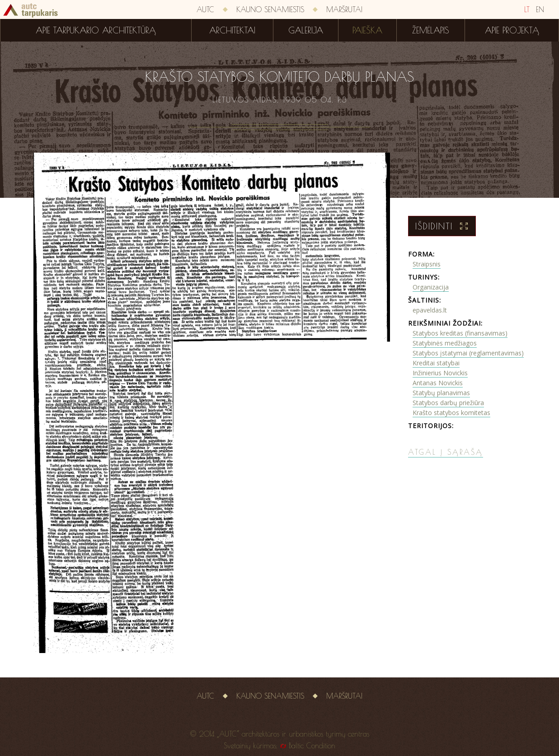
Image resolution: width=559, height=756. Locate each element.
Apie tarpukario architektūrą (96, 30)
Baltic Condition (312, 746)
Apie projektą (512, 30)
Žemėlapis (431, 30)
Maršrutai (344, 9)
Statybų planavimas (441, 393)
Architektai (232, 30)
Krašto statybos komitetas (451, 413)
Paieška (367, 30)
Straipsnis (427, 264)
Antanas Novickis (438, 383)
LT (527, 9)
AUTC (205, 9)
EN (540, 9)
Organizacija (431, 287)
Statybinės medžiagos (445, 343)
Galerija (306, 30)
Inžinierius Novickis (440, 373)
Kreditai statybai (436, 363)
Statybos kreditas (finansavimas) (460, 333)
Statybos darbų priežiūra (448, 403)
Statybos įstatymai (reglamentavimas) (468, 353)
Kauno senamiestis (270, 9)
